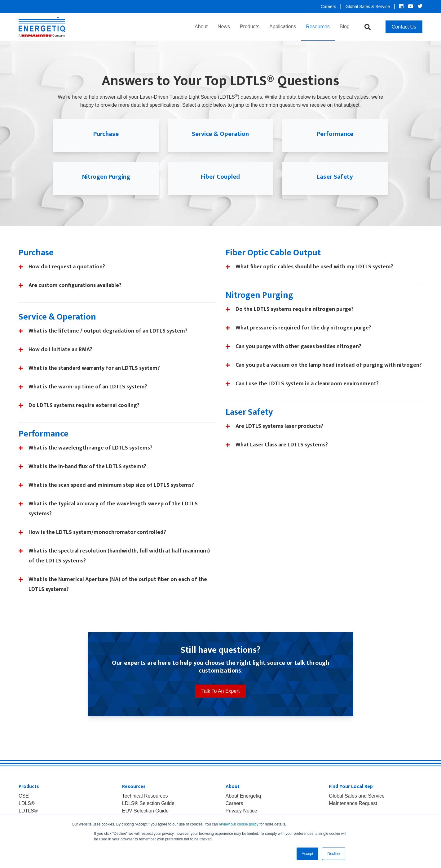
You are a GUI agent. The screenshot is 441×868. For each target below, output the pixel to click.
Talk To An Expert (220, 691)
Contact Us (404, 27)
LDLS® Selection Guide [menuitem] (148, 803)
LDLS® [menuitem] (27, 803)
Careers (329, 7)
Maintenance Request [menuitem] (353, 803)
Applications (283, 27)
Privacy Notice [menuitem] (241, 811)
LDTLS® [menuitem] (28, 811)
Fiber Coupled (220, 177)
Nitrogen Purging (106, 177)
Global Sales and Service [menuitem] (357, 796)
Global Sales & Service (368, 7)
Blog (345, 27)
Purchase (106, 134)
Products (250, 27)
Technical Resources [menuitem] (145, 796)
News (224, 27)
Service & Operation (220, 134)
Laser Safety (335, 177)
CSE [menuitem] (24, 796)
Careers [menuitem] (234, 803)
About (201, 27)
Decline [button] (333, 854)
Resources (318, 27)
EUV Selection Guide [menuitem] (145, 811)
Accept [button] (308, 854)
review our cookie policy (238, 824)
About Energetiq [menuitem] (243, 796)
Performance (335, 134)
